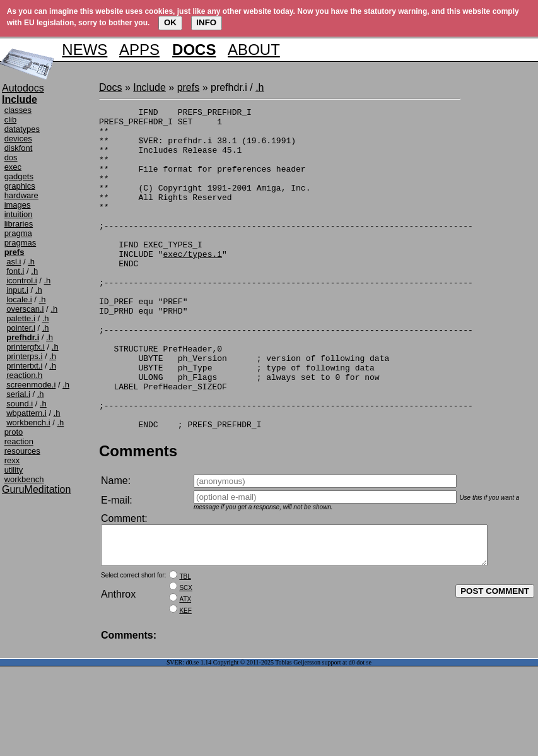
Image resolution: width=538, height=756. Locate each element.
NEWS (85, 50)
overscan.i (25, 309)
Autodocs (23, 88)
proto (14, 432)
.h (31, 262)
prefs (189, 87)
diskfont (19, 148)
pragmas (20, 243)
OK (170, 22)
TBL (185, 648)
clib (11, 120)
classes (18, 110)
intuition (19, 214)
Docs (110, 87)
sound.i (20, 404)
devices (18, 139)
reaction (19, 441)
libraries (19, 224)
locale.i (19, 299)
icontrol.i (21, 281)
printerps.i (24, 356)
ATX (185, 671)
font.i (15, 271)
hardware (21, 195)
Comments (138, 515)
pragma (18, 233)
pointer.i (21, 328)
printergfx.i (26, 347)
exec (13, 167)
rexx (12, 460)
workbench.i (28, 422)
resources (22, 451)
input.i (17, 290)
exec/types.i (192, 284)
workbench (24, 479)
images (18, 205)
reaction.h (24, 375)
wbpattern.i (26, 413)
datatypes (22, 129)
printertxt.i (24, 366)
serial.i (18, 394)
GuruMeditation (36, 489)
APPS (139, 50)
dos (11, 157)
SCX (186, 660)
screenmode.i (31, 385)
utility (14, 470)
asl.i (14, 262)
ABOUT (254, 50)
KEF (185, 682)
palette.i (21, 318)
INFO (206, 22)
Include (149, 87)
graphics (20, 186)
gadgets (19, 176)
